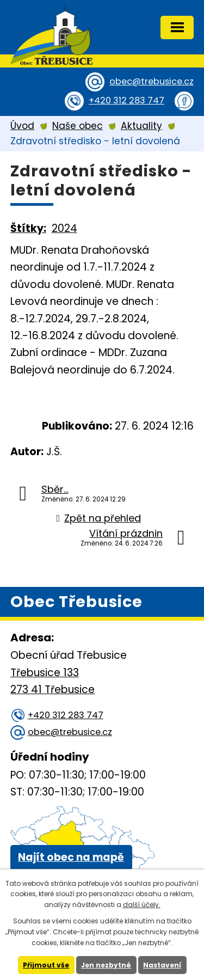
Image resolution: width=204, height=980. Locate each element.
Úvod (22, 126)
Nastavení (162, 965)
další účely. (142, 905)
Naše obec (78, 126)
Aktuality (141, 126)
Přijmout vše (46, 965)
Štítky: (28, 228)
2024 (64, 228)
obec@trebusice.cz (152, 81)
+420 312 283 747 (126, 100)
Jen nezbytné (106, 965)
